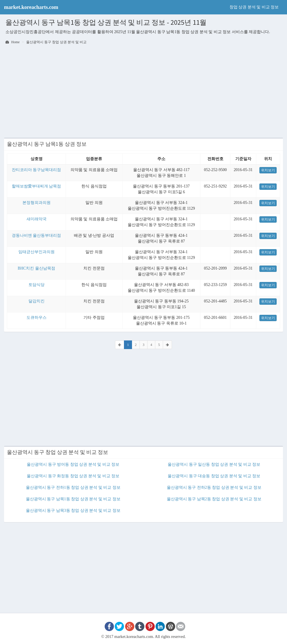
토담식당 (37, 285)
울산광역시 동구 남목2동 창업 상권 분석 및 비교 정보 (214, 499)
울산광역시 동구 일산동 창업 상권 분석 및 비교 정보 (214, 464)
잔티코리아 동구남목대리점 (37, 170)
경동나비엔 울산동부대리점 (37, 235)
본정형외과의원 (37, 203)
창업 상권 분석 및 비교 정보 (254, 7)
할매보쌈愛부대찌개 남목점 (37, 186)
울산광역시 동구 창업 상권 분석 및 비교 (56, 42)
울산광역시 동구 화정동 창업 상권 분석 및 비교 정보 (73, 476)
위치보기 (268, 170)
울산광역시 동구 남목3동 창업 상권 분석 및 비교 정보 (73, 511)
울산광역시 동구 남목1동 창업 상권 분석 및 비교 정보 (73, 499)
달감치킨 (37, 301)
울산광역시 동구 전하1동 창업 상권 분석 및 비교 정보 (73, 487)
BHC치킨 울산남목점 (36, 268)
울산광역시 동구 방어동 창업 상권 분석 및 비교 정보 (73, 464)
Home (13, 42)
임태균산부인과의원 (37, 252)
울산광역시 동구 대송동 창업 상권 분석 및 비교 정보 (214, 476)
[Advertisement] (143, 92)
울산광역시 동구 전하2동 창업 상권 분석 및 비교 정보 (214, 487)
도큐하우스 (37, 318)
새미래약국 (37, 219)
